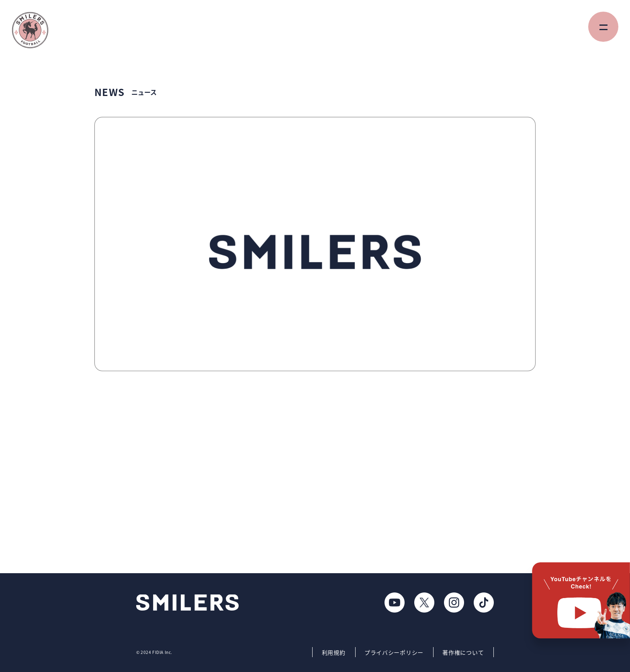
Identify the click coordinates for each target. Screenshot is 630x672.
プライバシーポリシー (394, 652)
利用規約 (334, 652)
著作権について (463, 652)
